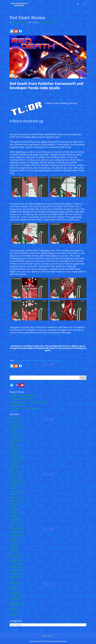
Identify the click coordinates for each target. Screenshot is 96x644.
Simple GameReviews (19, 22)
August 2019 (15, 577)
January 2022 (16, 494)
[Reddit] (16, 31)
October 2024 (16, 437)
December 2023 (17, 456)
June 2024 (14, 446)
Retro (50, 360)
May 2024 (14, 449)
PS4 (53, 22)
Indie (28, 360)
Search (83, 378)
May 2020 (14, 548)
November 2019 (17, 567)
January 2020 (16, 561)
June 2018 (14, 612)
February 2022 (16, 491)
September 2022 (17, 481)
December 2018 (17, 602)
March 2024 (15, 453)
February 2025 (16, 434)
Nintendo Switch (45, 22)
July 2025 (14, 430)
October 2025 (16, 424)
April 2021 (14, 513)
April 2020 (14, 551)
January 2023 (16, 472)
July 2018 (14, 609)
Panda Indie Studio (39, 360)
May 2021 (14, 510)
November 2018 (17, 605)
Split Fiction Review (18, 405)
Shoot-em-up (59, 360)
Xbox (57, 22)
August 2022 (15, 484)
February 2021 (16, 519)
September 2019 (17, 574)
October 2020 (16, 532)
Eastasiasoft (20, 360)
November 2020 (17, 529)
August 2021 (15, 504)
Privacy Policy (47, 636)
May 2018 (14, 615)
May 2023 (14, 469)
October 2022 (16, 478)
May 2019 (14, 586)
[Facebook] (20, 31)
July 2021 (14, 507)
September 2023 (17, 462)
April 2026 (14, 418)
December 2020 (17, 526)
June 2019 (14, 583)
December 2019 (17, 564)
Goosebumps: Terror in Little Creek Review (28, 402)
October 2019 (16, 570)
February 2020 (16, 558)
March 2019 (15, 593)
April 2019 (14, 589)
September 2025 (17, 427)
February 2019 (16, 596)
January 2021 (16, 523)
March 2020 (15, 554)
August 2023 (15, 465)
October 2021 (16, 500)
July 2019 (14, 580)
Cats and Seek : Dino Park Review (24, 408)
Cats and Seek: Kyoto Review (22, 399)
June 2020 (14, 545)
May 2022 (14, 488)
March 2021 (15, 516)
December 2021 (17, 497)
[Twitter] (12, 31)
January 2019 (16, 599)
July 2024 (14, 443)
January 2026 (16, 421)
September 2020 (17, 535)
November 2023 (17, 459)
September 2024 (17, 440)
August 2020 (15, 539)
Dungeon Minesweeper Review (23, 395)
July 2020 (14, 542)
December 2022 (17, 475)
